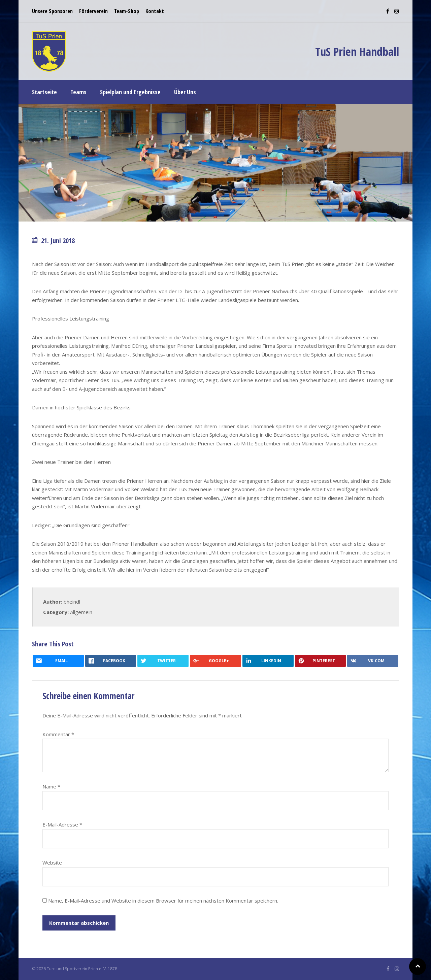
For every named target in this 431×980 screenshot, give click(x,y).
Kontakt (155, 11)
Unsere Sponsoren (52, 11)
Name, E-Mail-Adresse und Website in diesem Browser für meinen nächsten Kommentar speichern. (163, 901)
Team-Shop (127, 11)
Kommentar (58, 734)
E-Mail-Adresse (62, 824)
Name (51, 786)
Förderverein (93, 11)
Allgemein (81, 612)
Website (52, 863)
